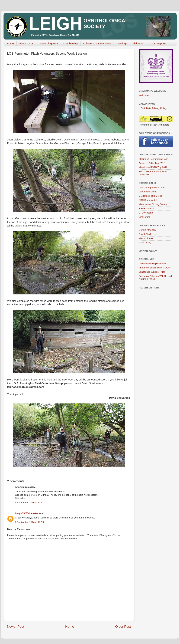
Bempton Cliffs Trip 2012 (152, 163)
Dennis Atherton (147, 230)
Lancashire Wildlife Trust (152, 272)
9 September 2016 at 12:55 (30, 522)
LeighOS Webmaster (27, 513)
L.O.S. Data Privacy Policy (153, 108)
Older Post (123, 627)
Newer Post (16, 627)
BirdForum (144, 217)
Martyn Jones (146, 238)
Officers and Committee (97, 43)
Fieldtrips (138, 43)
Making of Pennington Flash (154, 159)
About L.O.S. (27, 43)
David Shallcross (148, 234)
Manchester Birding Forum (153, 204)
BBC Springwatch (148, 200)
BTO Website (146, 213)
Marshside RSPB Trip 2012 (153, 167)
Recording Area (49, 43)
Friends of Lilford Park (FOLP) (155, 268)
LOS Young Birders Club (152, 187)
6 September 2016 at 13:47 (30, 503)
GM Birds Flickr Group (151, 196)
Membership (71, 43)
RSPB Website (147, 208)
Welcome (144, 95)
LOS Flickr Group (148, 192)
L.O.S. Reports (157, 43)
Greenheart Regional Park (153, 263)
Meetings (122, 43)
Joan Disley (145, 243)
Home (10, 43)
